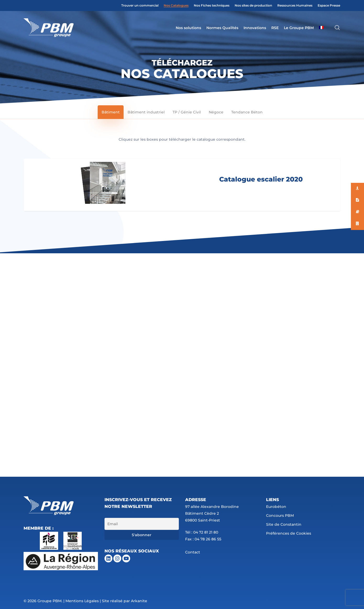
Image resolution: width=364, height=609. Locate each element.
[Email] (142, 524)
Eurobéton (276, 507)
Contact (193, 552)
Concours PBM (280, 515)
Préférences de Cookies (289, 533)
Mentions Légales (82, 601)
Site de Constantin (284, 524)
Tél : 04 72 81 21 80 (202, 532)
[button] (111, 112)
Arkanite (139, 601)
